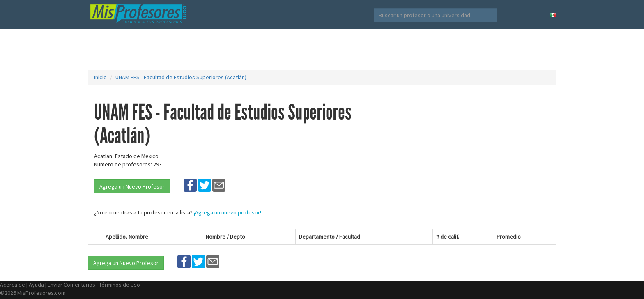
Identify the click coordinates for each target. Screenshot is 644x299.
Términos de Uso (120, 285)
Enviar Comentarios (71, 285)
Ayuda (36, 285)
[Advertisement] (322, 49)
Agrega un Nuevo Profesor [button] (132, 186)
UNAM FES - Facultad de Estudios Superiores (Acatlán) (181, 77)
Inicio (100, 77)
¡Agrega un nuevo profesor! (228, 212)
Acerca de (13, 285)
